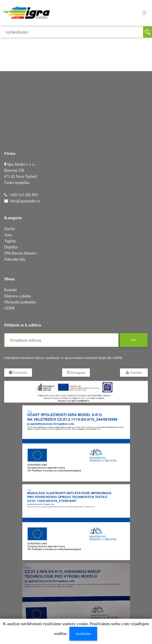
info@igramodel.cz (25, 201)
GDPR (9, 308)
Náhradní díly (15, 259)
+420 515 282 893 (23, 195)
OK (133, 340)
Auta (8, 235)
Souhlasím (83, 634)
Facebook (18, 372)
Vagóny (10, 241)
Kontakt (10, 290)
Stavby (10, 229)
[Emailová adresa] (61, 340)
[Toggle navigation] (144, 13)
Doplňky (11, 247)
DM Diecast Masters (20, 253)
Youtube (134, 372)
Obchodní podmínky (20, 302)
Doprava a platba (18, 296)
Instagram (76, 372)
